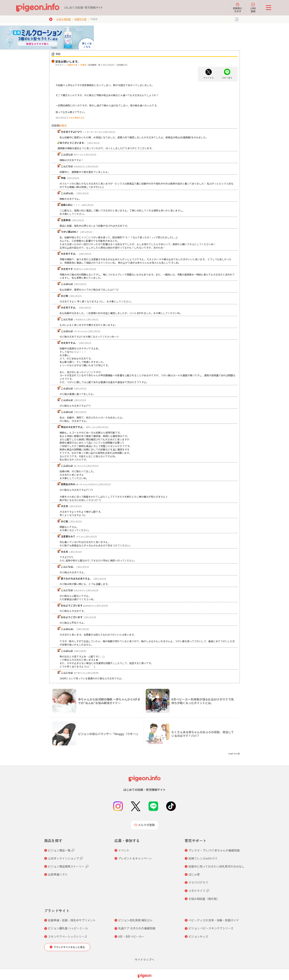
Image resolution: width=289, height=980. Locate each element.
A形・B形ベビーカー (131, 936)
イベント (124, 850)
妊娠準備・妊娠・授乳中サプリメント (72, 920)
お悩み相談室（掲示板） (204, 899)
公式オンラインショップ (63, 858)
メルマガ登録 (144, 825)
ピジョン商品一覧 (59, 850)
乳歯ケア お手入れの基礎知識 (137, 928)
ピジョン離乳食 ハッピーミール (68, 928)
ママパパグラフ (198, 882)
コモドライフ (197, 891)
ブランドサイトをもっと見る (69, 947)
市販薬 (83, 65)
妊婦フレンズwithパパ (203, 858)
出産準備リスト (58, 874)
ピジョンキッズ (198, 936)
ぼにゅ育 (194, 874)
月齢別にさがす (238, 8)
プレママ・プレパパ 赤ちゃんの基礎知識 (214, 850)
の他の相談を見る (77, 118)
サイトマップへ (144, 960)
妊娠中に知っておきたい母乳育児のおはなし (216, 866)
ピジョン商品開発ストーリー (66, 866)
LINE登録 (253, 8)
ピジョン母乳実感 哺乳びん (135, 920)
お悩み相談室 (63, 19)
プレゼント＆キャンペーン (135, 858)
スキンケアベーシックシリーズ (68, 936)
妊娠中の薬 (80, 19)
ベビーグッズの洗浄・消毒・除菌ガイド (214, 920)
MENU (237, 19)
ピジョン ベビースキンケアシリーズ (211, 928)
